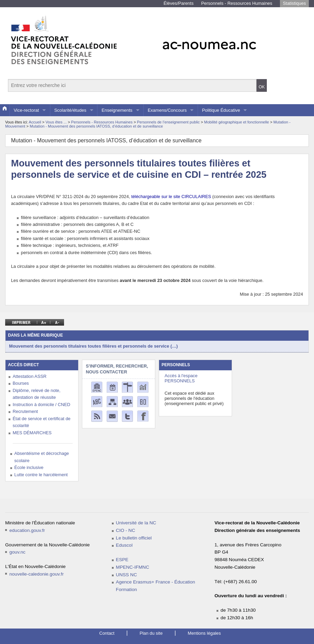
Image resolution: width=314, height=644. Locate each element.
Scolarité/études (70, 110)
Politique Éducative (221, 110)
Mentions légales (204, 633)
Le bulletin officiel (134, 538)
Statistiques (294, 3)
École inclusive (29, 467)
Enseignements (117, 110)
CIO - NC (126, 530)
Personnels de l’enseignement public (169, 122)
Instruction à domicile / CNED (41, 405)
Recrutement (25, 411)
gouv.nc (17, 552)
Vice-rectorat (26, 110)
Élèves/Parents (179, 3)
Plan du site (151, 633)
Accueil (35, 122)
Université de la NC (136, 523)
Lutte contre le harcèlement (41, 475)
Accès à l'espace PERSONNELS (181, 378)
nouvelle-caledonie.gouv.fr (36, 574)
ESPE (122, 560)
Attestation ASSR (30, 376)
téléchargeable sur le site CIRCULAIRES (171, 197)
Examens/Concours (167, 110)
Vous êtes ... (57, 122)
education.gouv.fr (27, 530)
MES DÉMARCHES (32, 433)
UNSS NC (127, 575)
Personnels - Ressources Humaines (237, 3)
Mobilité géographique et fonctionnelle (237, 122)
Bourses (21, 383)
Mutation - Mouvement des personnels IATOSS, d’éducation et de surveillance (96, 126)
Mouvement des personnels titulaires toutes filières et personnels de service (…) (93, 346)
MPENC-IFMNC (133, 567)
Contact (107, 633)
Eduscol (124, 545)
